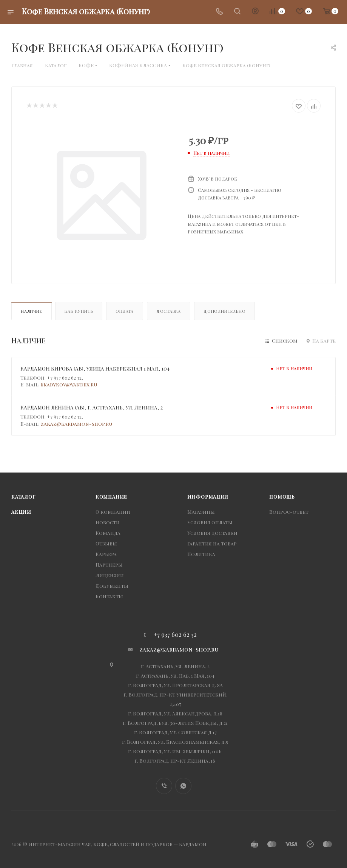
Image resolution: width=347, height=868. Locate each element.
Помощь (282, 497)
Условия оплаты (210, 522)
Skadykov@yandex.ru (69, 384)
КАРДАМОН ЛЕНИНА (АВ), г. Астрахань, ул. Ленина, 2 (92, 407)
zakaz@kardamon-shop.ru (76, 424)
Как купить (79, 311)
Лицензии (110, 575)
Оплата (125, 311)
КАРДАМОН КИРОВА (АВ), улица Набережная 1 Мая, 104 (95, 368)
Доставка (169, 311)
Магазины (201, 512)
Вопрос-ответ (289, 512)
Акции (21, 512)
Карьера (106, 554)
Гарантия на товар (212, 543)
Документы (112, 586)
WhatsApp (183, 786)
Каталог (23, 497)
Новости (108, 522)
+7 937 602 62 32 (175, 635)
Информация (208, 497)
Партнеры (109, 565)
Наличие (32, 311)
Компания (111, 497)
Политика (201, 554)
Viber (164, 786)
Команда (108, 533)
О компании (113, 512)
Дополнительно (224, 311)
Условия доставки (212, 533)
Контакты (109, 596)
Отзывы (106, 543)
